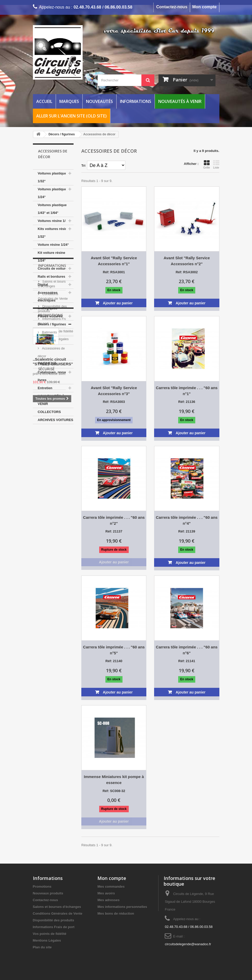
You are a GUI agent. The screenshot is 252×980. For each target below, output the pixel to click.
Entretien (45, 388)
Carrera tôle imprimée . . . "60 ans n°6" (187, 650)
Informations (136, 101)
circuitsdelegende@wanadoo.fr (188, 944)
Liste (216, 164)
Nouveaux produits (48, 893)
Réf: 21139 (187, 531)
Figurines (49, 340)
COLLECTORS (49, 412)
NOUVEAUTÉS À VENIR (51, 400)
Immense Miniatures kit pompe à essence (114, 780)
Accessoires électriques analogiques (48, 300)
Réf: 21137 (114, 531)
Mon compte (204, 7)
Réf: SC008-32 (114, 791)
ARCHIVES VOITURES (56, 420)
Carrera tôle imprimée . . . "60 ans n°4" (187, 520)
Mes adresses (108, 900)
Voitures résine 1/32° (54, 221)
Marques (69, 101)
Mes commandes (111, 887)
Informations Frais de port (54, 927)
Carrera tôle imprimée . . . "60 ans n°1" (187, 391)
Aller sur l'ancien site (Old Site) (71, 116)
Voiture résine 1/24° (53, 245)
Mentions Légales (55, 511)
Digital (43, 285)
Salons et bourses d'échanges (57, 907)
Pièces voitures (50, 316)
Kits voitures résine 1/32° (53, 233)
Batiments (49, 332)
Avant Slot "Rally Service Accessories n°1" (114, 261)
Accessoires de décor (51, 352)
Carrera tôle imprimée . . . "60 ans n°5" (114, 650)
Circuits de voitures (53, 268)
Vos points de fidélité (57, 503)
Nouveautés (99, 101)
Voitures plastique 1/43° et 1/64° (52, 209)
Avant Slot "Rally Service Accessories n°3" (114, 391)
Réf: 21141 (187, 661)
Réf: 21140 (114, 661)
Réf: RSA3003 (114, 402)
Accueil (44, 101)
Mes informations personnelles (122, 907)
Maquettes (49, 364)
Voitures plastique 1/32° (52, 177)
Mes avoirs (106, 893)
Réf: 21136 (187, 402)
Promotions (51, 531)
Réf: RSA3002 (187, 272)
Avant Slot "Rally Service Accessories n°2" (187, 261)
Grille (207, 164)
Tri (83, 166)
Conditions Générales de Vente (58, 913)
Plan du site (42, 947)
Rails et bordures (52, 276)
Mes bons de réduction (116, 913)
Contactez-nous (172, 7)
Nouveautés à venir (180, 101)
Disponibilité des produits (54, 920)
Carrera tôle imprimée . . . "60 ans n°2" (114, 520)
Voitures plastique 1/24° (52, 193)
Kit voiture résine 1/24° (52, 257)
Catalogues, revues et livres (55, 376)
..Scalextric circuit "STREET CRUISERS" (53, 577)
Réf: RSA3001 (114, 272)
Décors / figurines (52, 324)
